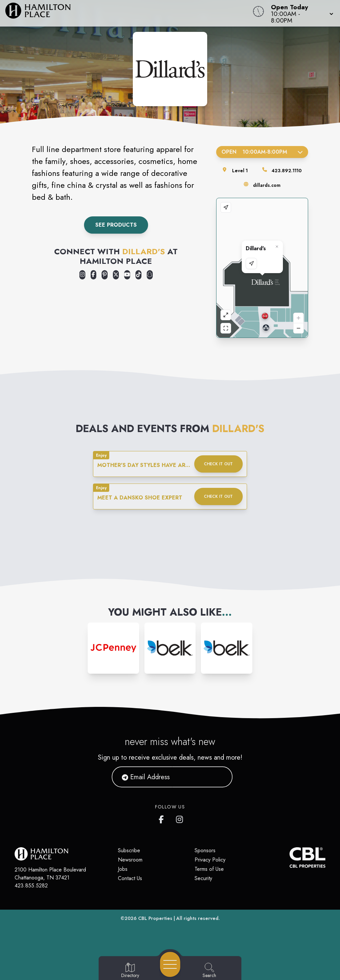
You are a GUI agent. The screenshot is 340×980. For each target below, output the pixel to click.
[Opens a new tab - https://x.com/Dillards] (116, 275)
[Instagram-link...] (113, 648)
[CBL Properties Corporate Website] (290, 858)
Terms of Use (209, 869)
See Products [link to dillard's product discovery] (116, 225)
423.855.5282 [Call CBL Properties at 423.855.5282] (31, 886)
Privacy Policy (210, 860)
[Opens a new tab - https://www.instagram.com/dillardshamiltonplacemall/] (82, 275)
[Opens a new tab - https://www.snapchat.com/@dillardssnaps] (150, 275)
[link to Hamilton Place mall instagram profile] (180, 818)
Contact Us (130, 878)
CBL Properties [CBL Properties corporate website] (155, 918)
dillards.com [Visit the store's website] (267, 185)
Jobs (123, 869)
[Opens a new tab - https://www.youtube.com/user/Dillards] (127, 275)
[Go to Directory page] (130, 971)
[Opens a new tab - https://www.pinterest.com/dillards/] (105, 275)
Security (203, 878)
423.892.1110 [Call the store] (287, 171)
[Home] (129, 13)
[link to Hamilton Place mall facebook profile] (163, 818)
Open (262, 152)
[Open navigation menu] (170, 964)
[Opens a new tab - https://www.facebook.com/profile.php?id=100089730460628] (94, 275)
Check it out (218, 464)
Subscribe (129, 850)
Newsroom (130, 860)
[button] (300, 13)
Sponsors (205, 850)
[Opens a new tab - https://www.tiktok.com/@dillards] (138, 275)
